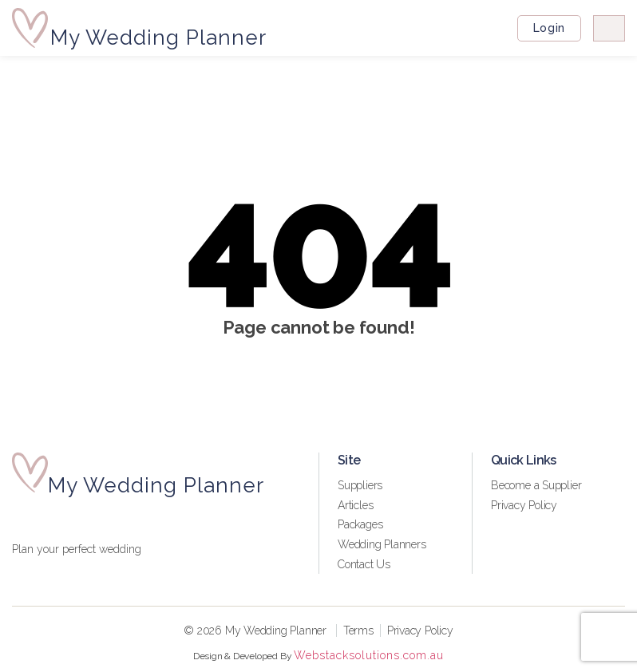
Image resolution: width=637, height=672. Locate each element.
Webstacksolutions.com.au (369, 655)
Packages (360, 524)
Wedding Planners (382, 544)
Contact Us (364, 564)
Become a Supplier (536, 485)
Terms (358, 630)
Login (549, 28)
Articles (355, 505)
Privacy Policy (524, 505)
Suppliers (360, 485)
